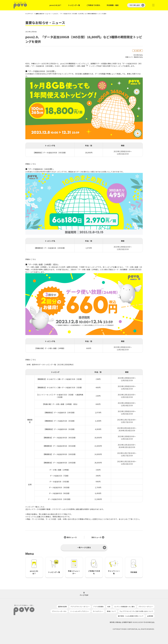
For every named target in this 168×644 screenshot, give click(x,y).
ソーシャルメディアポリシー (80, 611)
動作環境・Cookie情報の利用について (131, 616)
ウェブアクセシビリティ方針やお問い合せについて (136, 611)
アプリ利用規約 (98, 607)
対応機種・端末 (113, 5)
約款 (109, 607)
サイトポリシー (98, 611)
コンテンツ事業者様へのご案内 (124, 607)
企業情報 (150, 616)
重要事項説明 (62, 607)
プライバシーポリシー (146, 607)
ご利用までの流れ (93, 5)
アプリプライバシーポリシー (80, 607)
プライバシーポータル (59, 611)
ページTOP (84, 595)
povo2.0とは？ (56, 5)
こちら (33, 164)
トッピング (137, 51)
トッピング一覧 (74, 5)
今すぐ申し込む (135, 5)
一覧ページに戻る (84, 547)
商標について (111, 611)
